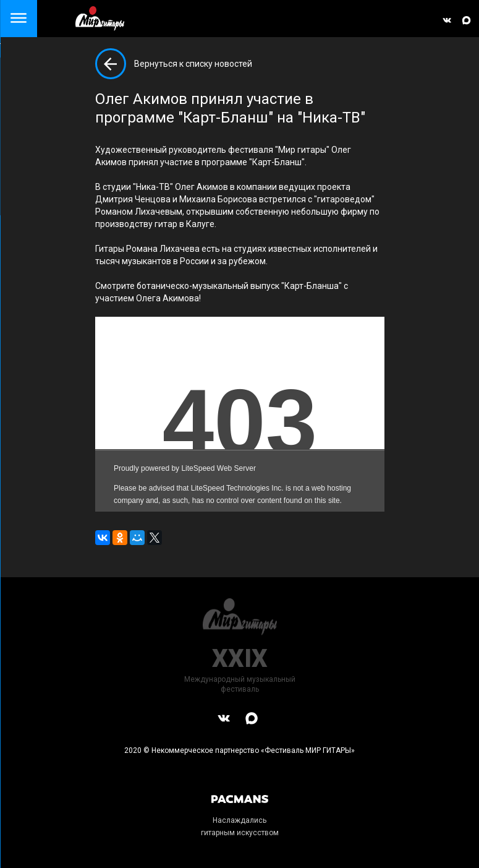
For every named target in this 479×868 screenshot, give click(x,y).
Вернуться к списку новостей (193, 64)
